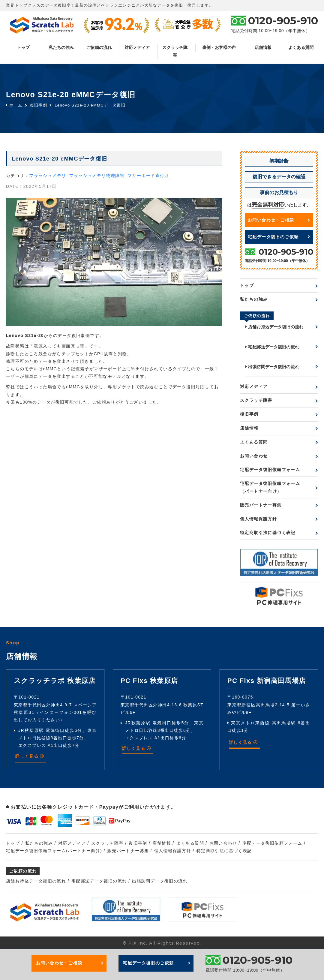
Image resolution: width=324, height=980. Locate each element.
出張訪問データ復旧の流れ (272, 367)
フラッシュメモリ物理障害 (97, 176)
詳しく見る (30, 756)
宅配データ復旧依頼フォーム (270, 470)
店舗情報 (263, 47)
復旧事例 (39, 105)
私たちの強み (61, 47)
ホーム (14, 105)
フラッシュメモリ (48, 176)
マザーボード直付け (148, 176)
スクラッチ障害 (175, 51)
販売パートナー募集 (261, 505)
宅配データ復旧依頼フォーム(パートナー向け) (54, 851)
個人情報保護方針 (258, 519)
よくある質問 (301, 47)
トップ (23, 47)
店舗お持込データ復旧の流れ (274, 327)
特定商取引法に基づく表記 (268, 533)
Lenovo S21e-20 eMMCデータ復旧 (90, 105)
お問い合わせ (254, 456)
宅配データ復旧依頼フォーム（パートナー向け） (270, 487)
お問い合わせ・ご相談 (279, 220)
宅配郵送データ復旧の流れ (272, 347)
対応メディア (137, 47)
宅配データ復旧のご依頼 (279, 237)
